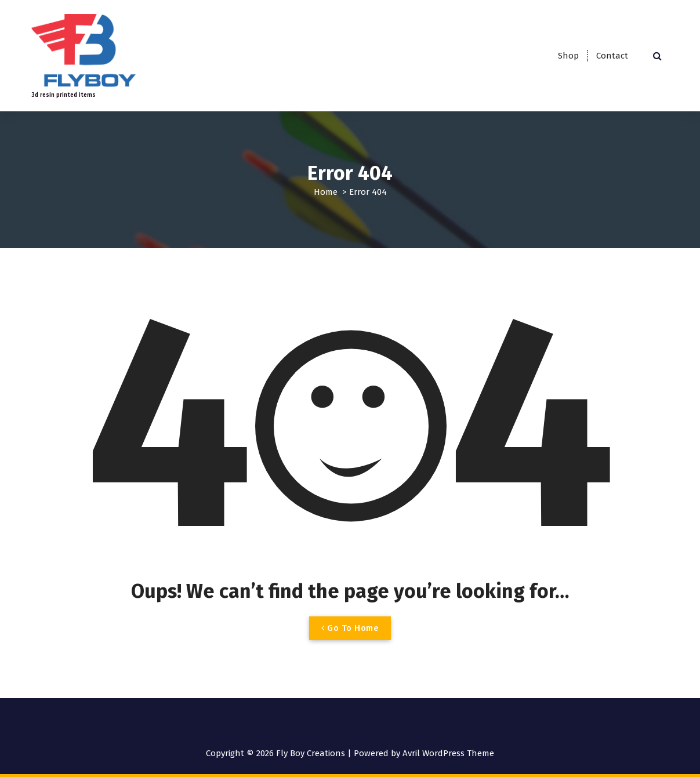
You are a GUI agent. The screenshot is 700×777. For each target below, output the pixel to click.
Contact (612, 56)
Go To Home (350, 628)
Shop (568, 56)
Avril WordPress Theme (448, 753)
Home (326, 192)
